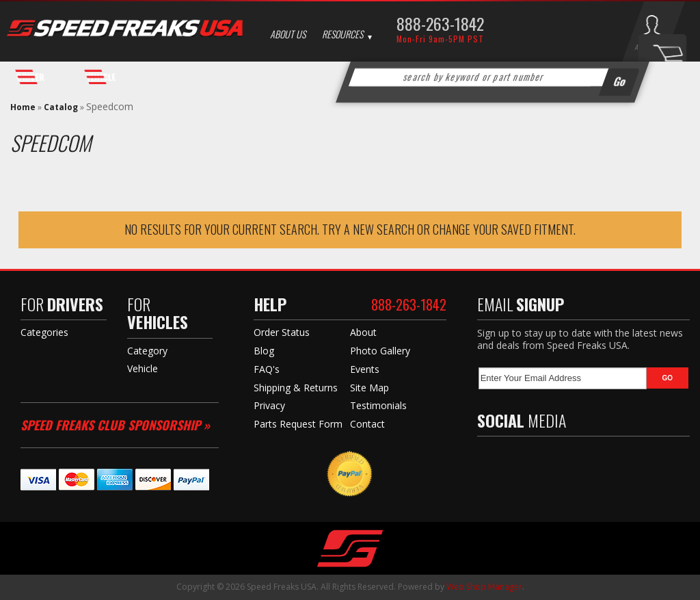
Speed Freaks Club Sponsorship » (115, 425)
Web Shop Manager (484, 587)
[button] (492, 77)
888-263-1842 (440, 23)
